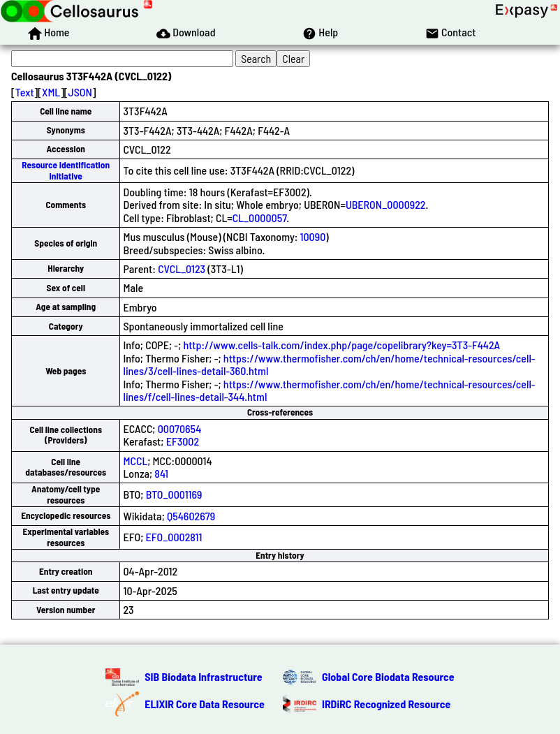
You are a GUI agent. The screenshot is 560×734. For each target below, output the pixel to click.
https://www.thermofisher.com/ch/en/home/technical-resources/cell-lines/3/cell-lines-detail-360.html (329, 364)
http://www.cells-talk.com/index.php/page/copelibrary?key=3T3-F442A (341, 345)
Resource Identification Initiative (66, 170)
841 (161, 473)
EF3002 (183, 441)
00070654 (180, 428)
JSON (80, 92)
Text (25, 92)
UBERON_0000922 (386, 204)
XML (51, 92)
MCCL (135, 461)
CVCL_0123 (182, 269)
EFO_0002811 (174, 537)
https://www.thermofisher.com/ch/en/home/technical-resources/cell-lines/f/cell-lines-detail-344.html (329, 390)
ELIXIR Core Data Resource (205, 704)
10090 (313, 236)
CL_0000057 (260, 218)
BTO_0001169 (174, 494)
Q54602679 (191, 516)
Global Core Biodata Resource (388, 676)
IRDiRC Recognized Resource (386, 704)
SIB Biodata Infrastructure (203, 676)
